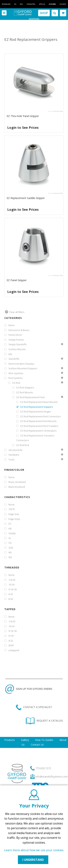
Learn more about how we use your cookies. (34, 850)
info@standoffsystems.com (52, 777)
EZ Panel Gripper (17, 280)
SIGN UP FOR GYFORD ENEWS (29, 689)
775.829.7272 (43, 768)
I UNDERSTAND (33, 860)
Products (10, 740)
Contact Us (37, 745)
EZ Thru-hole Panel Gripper (23, 116)
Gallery (25, 740)
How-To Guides (44, 740)
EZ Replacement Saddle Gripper (26, 198)
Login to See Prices (23, 127)
